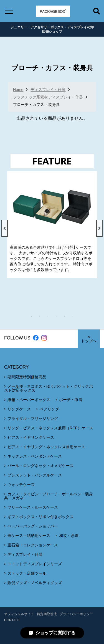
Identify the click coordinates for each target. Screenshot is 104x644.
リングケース (19, 409)
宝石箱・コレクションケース (33, 545)
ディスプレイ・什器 (48, 90)
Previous (5, 228)
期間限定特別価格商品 (27, 377)
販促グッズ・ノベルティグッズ (35, 583)
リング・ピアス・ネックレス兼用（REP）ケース (50, 428)
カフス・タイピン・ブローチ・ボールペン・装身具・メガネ (49, 496)
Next (99, 228)
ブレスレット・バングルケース (35, 475)
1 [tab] (34, 317)
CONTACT (12, 620)
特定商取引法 (47, 614)
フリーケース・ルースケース (33, 507)
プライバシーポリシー (76, 614)
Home (18, 90)
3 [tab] (51, 317)
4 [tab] (59, 317)
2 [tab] (42, 317)
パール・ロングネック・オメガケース (40, 466)
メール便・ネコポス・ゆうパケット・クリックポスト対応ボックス (49, 388)
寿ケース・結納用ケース (29, 536)
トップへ (89, 339)
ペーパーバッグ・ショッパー (33, 526)
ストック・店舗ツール (27, 573)
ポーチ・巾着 (71, 400)
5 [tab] (67, 317)
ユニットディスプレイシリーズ (35, 564)
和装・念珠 (69, 536)
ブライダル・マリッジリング (33, 419)
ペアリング (49, 409)
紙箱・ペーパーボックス (29, 400)
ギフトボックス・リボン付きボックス (40, 517)
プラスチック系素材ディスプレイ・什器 (48, 97)
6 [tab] (76, 317)
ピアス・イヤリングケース (31, 437)
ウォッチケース (21, 485)
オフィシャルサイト (19, 614)
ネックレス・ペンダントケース (35, 456)
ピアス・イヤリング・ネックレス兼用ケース (46, 447)
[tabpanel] (52, 225)
